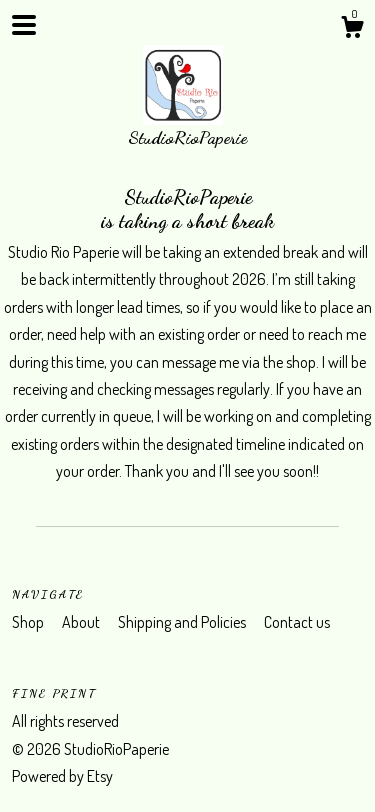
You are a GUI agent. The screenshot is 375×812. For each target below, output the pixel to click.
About (82, 622)
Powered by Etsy (62, 776)
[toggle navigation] (24, 25)
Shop (29, 622)
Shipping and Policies (183, 622)
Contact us (297, 622)
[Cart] (352, 30)
